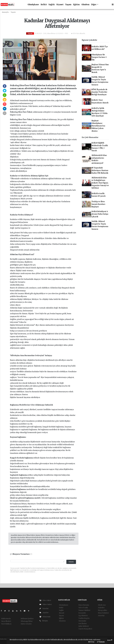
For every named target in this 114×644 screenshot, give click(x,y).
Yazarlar (44, 608)
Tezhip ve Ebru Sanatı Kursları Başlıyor (98, 204)
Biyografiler (103, 610)
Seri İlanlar (83, 623)
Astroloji (101, 616)
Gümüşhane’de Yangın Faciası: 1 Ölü (99, 57)
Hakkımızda (6, 619)
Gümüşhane (33, 5)
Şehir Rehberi (84, 626)
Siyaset (60, 5)
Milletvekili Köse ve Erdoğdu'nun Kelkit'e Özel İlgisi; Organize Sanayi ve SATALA (100, 183)
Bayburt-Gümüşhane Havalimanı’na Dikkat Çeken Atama (98, 126)
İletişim (44, 621)
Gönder (71, 562)
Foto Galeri (45, 600)
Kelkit (44, 5)
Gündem (85, 5)
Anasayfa (5, 12)
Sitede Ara (102, 605)
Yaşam (68, 5)
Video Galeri (46, 604)
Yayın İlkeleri (6, 621)
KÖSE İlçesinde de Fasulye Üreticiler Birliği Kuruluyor (99, 92)
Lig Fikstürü (83, 616)
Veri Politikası (6, 624)
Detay (91, 642)
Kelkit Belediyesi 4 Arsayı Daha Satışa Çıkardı (100, 214)
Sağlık (52, 5)
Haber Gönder (26, 624)
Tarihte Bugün (84, 618)
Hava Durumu (84, 605)
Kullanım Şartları (27, 619)
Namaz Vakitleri (84, 610)
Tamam (101, 642)
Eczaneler (82, 613)
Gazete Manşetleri (85, 629)
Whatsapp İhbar (27, 621)
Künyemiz (45, 617)
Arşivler (44, 613)
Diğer (94, 5)
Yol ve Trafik (83, 608)
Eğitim (76, 5)
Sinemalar (82, 621)
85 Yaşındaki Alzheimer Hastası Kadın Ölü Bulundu (100, 170)
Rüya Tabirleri (103, 613)
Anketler (101, 608)
